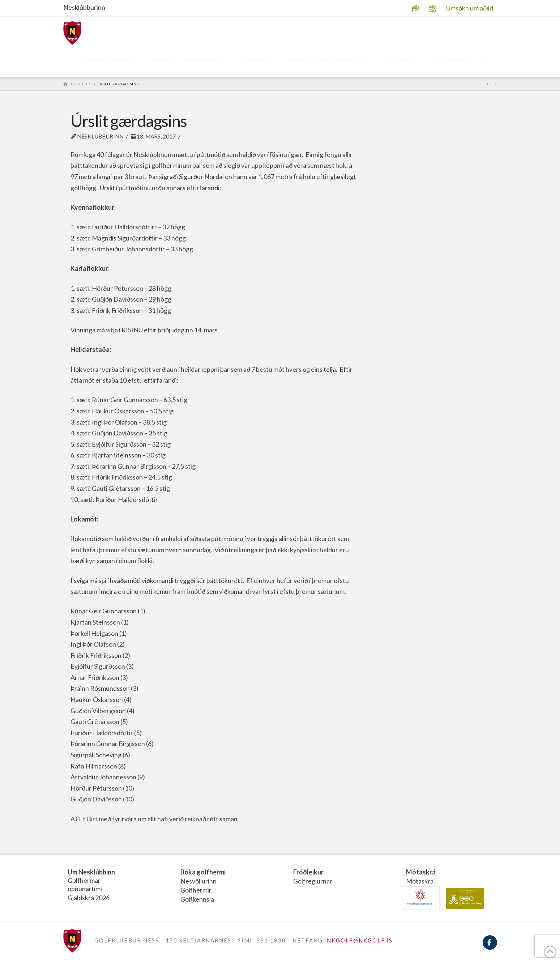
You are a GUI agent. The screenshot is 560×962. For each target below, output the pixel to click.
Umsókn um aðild (470, 8)
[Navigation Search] (486, 61)
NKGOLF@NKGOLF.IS (360, 940)
